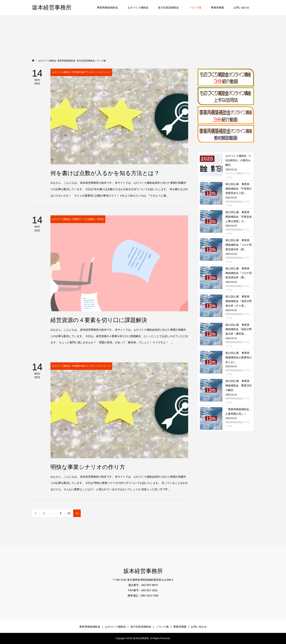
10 (69, 513)
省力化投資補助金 (168, 8)
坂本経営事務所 (52, 7)
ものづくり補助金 (138, 8)
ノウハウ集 (195, 8)
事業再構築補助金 (107, 8)
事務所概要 (218, 8)
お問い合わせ (241, 8)
